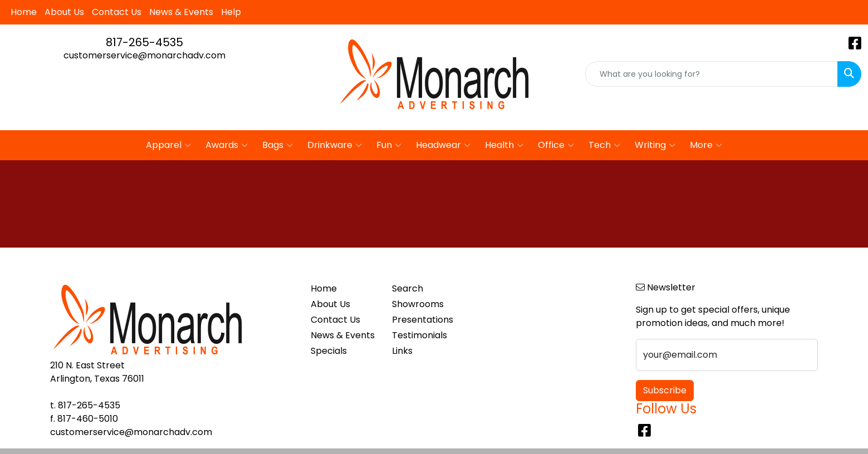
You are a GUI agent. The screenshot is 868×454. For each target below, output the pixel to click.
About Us (64, 12)
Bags (278, 145)
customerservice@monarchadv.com (144, 55)
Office (556, 145)
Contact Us (117, 12)
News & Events (181, 12)
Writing (655, 145)
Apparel (168, 145)
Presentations (423, 320)
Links (402, 351)
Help (231, 12)
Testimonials (420, 335)
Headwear (443, 145)
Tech (604, 145)
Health (504, 145)
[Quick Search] (712, 74)
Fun (389, 145)
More (706, 145)
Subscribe (665, 390)
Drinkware (335, 145)
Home (24, 12)
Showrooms (418, 304)
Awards (227, 145)
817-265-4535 (144, 42)
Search (408, 288)
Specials (329, 351)
